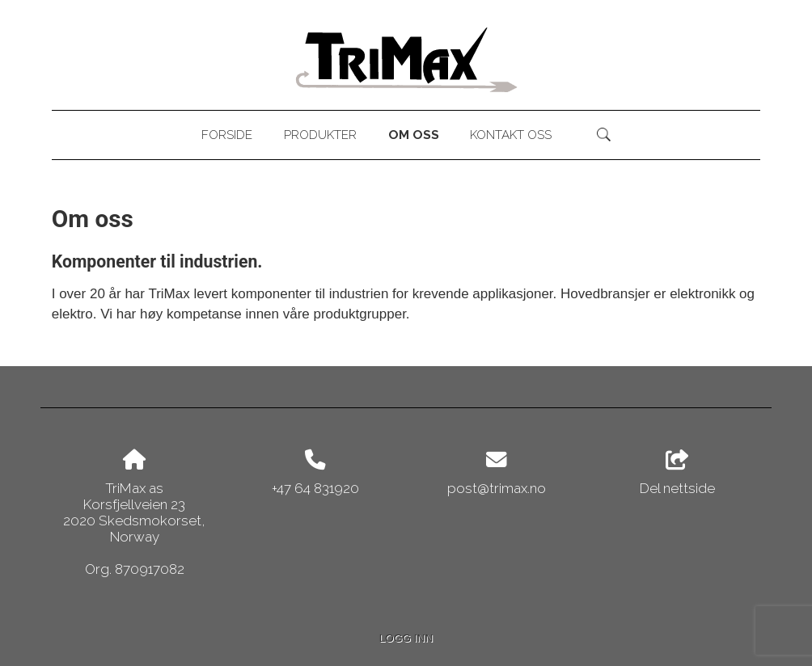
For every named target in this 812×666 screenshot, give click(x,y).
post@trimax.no (497, 488)
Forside (227, 135)
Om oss (414, 135)
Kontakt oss (511, 135)
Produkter (320, 135)
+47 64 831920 (315, 488)
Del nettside (677, 473)
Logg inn (406, 638)
